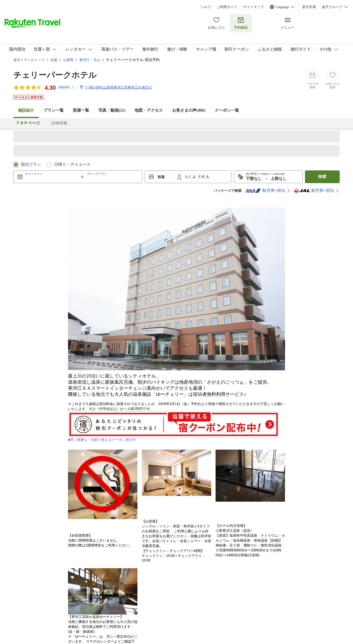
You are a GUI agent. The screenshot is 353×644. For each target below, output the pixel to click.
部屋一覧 (81, 110)
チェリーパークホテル (55, 75)
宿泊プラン (31, 164)
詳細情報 (59, 123)
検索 (322, 177)
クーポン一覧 (227, 110)
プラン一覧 (54, 110)
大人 (189, 177)
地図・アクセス (149, 110)
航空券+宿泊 (265, 191)
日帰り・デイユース (72, 164)
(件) (66, 87)
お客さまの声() (189, 110)
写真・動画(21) (112, 110)
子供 (202, 177)
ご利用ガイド (227, 7)
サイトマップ (253, 7)
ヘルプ (205, 7)
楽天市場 (309, 7)
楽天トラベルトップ (29, 60)
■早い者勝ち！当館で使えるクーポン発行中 (174, 438)
